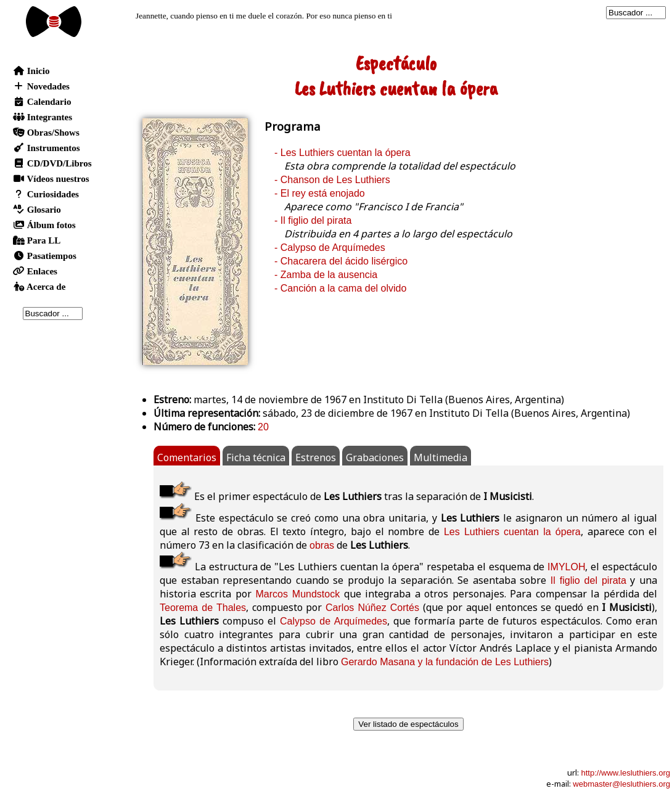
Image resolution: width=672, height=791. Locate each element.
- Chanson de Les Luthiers (332, 180)
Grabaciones (375, 457)
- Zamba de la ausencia (326, 275)
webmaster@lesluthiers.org (621, 784)
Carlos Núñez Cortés (372, 608)
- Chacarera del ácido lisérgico (341, 261)
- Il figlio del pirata (313, 220)
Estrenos (316, 457)
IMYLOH (566, 567)
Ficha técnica (256, 457)
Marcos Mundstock (297, 594)
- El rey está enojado (320, 193)
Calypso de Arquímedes (334, 621)
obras (322, 545)
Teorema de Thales (203, 608)
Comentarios (187, 457)
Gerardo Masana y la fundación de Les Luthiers (445, 662)
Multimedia (440, 457)
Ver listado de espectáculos (408, 724)
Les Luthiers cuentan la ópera (512, 532)
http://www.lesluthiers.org (625, 773)
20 (263, 427)
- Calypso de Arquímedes (330, 248)
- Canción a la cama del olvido (340, 288)
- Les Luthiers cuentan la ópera (342, 153)
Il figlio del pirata (588, 580)
